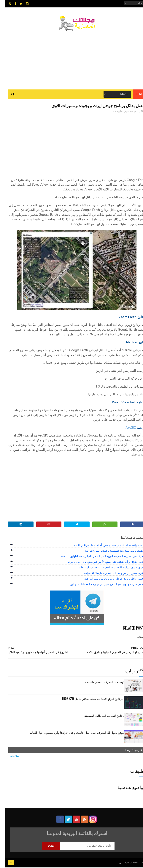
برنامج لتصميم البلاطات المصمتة (99, 716)
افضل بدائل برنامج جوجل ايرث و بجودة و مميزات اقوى (108, 580)
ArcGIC (125, 429)
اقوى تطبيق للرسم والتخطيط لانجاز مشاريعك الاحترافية (108, 574)
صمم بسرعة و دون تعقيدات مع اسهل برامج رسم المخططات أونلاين (102, 585)
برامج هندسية (127, 112)
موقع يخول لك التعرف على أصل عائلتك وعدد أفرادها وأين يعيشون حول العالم (72, 733)
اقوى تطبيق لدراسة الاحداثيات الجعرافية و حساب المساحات (106, 568)
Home (134, 95)
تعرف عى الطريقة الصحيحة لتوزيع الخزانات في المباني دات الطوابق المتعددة (97, 557)
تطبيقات (113, 112)
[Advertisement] (71, 59)
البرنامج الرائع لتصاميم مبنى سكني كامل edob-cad (88, 699)
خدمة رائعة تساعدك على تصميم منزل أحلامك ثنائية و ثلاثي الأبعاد (103, 546)
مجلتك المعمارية (119, 863)
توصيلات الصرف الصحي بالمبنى (99, 683)
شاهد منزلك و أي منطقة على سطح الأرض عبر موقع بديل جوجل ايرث (101, 563)
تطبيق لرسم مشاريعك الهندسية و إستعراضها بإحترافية (109, 552)
